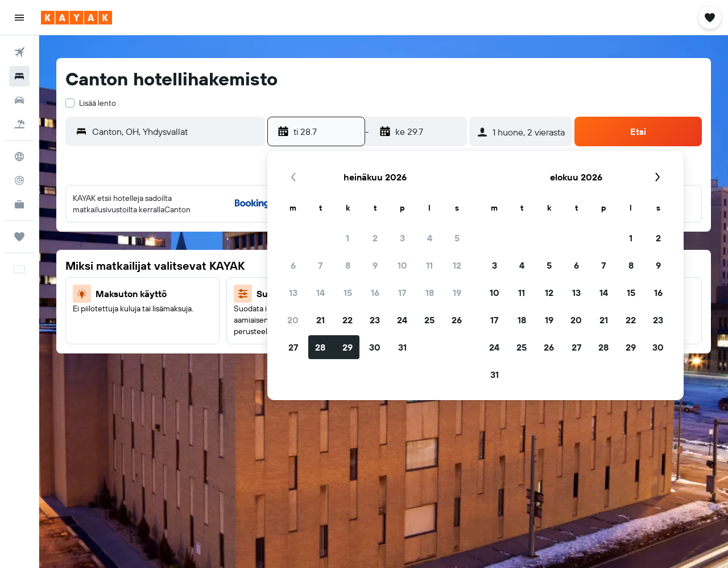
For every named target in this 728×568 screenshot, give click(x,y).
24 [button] (402, 320)
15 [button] (348, 293)
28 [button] (320, 347)
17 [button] (402, 293)
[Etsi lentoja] (19, 52)
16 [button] (375, 293)
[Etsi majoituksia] (19, 76)
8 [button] (348, 265)
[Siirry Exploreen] (19, 157)
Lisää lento (98, 103)
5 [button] (457, 238)
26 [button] (457, 320)
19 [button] (457, 293)
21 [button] (320, 320)
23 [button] (375, 320)
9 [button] (375, 265)
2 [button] (375, 238)
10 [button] (402, 265)
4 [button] (430, 238)
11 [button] (429, 265)
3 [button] (402, 238)
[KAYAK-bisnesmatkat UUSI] (19, 204)
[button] (19, 18)
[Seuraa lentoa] (19, 180)
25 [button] (429, 320)
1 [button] (348, 238)
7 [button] (320, 265)
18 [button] (430, 293)
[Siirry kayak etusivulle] (76, 18)
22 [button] (348, 320)
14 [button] (320, 293)
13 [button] (293, 293)
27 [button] (293, 347)
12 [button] (457, 265)
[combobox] (176, 131)
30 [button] (375, 347)
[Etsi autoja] (19, 100)
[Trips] (19, 237)
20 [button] (293, 320)
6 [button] (293, 265)
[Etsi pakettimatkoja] (19, 124)
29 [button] (348, 347)
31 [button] (402, 347)
